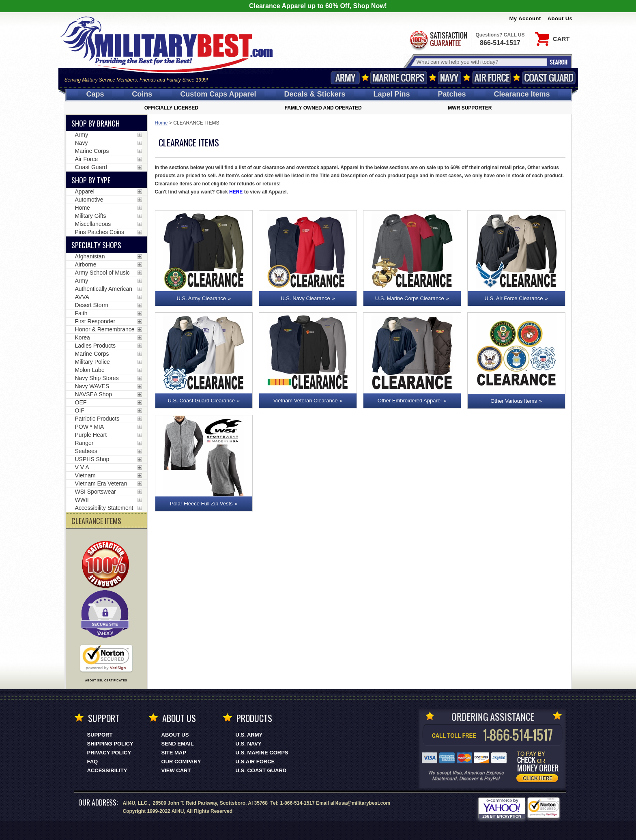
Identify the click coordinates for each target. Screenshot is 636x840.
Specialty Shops (96, 245)
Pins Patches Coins (100, 232)
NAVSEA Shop (94, 394)
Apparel (85, 191)
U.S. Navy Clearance (305, 298)
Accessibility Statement (104, 508)
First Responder (95, 321)
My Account (525, 18)
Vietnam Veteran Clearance (306, 401)
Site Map (174, 753)
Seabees (86, 451)
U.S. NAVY (249, 744)
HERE (236, 192)
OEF (81, 402)
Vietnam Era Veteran (101, 483)
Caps (95, 94)
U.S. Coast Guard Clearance (201, 401)
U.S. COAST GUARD (261, 770)
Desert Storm (92, 305)
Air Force (492, 78)
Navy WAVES (92, 386)
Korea (83, 337)
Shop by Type (91, 180)
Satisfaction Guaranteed (438, 40)
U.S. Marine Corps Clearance (410, 298)
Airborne (86, 264)
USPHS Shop (92, 459)
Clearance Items (522, 94)
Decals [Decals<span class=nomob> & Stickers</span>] (315, 94)
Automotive (89, 200)
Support (100, 735)
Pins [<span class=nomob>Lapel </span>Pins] (392, 94)
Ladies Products (95, 346)
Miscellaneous (93, 224)
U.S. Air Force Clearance (514, 298)
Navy (449, 78)
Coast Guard (549, 78)
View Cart (176, 770)
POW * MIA (90, 427)
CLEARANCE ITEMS (96, 521)
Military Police (92, 362)
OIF (80, 410)
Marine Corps (399, 78)
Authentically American (104, 289)
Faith (81, 313)
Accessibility (107, 770)
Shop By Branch (96, 123)
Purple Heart (91, 435)
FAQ (93, 762)
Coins (142, 94)
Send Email (178, 744)
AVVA (82, 297)
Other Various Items (514, 401)
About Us (560, 18)
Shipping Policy (110, 744)
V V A (82, 467)
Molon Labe (90, 370)
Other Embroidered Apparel (410, 401)
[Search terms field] (481, 62)
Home (161, 123)
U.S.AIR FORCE (255, 762)
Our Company (181, 762)
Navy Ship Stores (97, 378)
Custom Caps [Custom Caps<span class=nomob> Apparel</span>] (218, 94)
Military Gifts (91, 216)
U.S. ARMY (249, 735)
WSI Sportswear (96, 492)
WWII (82, 500)
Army (345, 78)
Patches (452, 94)
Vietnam (85, 475)
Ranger (84, 443)
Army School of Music (102, 273)
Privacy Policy (109, 753)
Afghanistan (90, 256)
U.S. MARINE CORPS (262, 753)
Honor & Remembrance (105, 329)
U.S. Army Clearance (201, 298)
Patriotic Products (97, 419)
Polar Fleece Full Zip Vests (201, 504)
